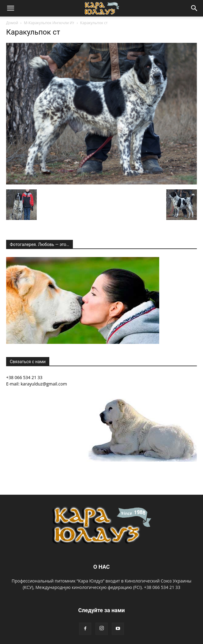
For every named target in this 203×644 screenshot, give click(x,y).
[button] (10, 8)
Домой (12, 23)
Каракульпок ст (33, 32)
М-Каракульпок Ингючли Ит (49, 23)
